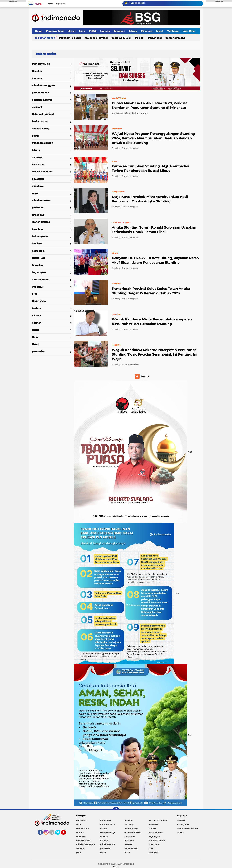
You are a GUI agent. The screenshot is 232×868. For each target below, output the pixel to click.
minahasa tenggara (44, 85)
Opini (35, 337)
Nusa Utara (189, 31)
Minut (160, 31)
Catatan (37, 323)
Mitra (82, 31)
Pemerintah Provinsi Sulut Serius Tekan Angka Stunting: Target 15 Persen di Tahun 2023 (151, 291)
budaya (36, 308)
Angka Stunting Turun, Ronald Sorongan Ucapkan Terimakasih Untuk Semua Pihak (154, 230)
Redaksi (181, 821)
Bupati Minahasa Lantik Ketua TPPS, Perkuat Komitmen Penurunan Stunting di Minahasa (149, 105)
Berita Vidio (39, 301)
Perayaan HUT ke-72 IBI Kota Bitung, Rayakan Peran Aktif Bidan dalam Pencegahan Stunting (155, 260)
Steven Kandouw (42, 172)
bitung (36, 150)
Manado (105, 31)
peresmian (38, 351)
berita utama (40, 121)
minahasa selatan (42, 143)
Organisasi (38, 215)
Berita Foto (39, 258)
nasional (37, 107)
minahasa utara (41, 200)
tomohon (37, 229)
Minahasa (147, 31)
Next (145, 376)
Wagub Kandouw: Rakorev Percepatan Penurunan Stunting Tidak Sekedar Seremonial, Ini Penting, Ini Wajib (155, 354)
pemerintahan (41, 93)
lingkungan (39, 272)
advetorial (156, 38)
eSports (36, 315)
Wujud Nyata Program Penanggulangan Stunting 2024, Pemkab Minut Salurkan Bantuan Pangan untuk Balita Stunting (153, 138)
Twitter (59, 834)
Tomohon (119, 31)
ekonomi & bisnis (71, 38)
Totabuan (173, 31)
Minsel (71, 31)
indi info (37, 244)
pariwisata (38, 208)
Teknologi (38, 265)
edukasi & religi (122, 38)
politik (140, 38)
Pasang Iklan (183, 824)
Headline (37, 71)
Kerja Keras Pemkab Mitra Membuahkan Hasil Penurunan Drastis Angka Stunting (150, 199)
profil (35, 294)
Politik (93, 31)
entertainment (176, 38)
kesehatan (38, 165)
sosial (35, 193)
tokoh (35, 330)
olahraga (37, 157)
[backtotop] (116, 810)
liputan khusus (41, 222)
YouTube (66, 834)
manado (37, 78)
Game (35, 344)
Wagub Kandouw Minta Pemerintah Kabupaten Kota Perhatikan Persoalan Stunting (152, 322)
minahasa (38, 186)
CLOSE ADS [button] (13, 1)
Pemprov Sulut (55, 31)
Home (38, 4)
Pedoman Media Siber (188, 828)
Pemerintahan (46, 38)
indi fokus (38, 287)
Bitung (133, 31)
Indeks (180, 832)
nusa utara (38, 251)
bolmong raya (40, 236)
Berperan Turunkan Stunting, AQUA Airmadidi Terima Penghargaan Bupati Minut (150, 168)
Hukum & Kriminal (97, 38)
